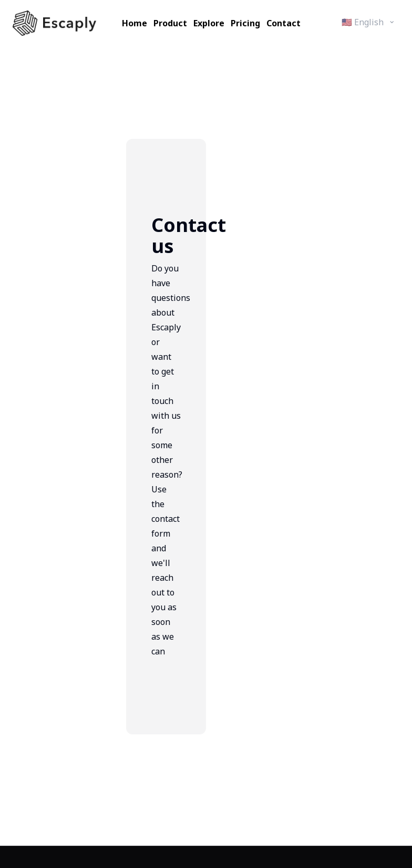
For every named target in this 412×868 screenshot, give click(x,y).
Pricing (245, 23)
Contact (284, 23)
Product (170, 23)
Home (135, 23)
